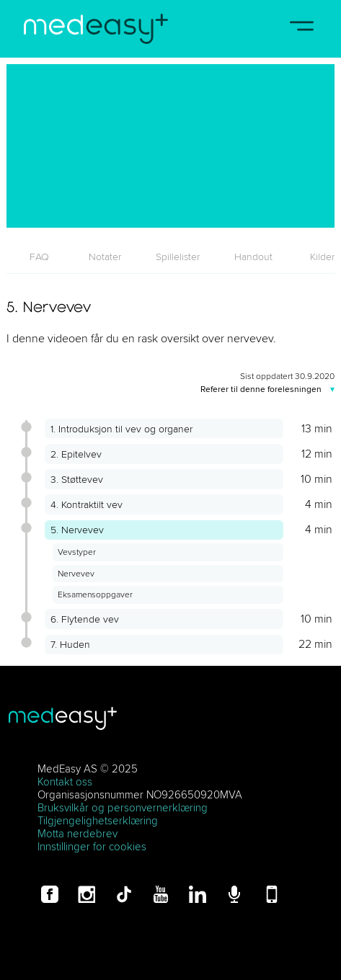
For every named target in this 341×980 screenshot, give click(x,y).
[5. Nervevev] (170, 146)
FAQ (39, 257)
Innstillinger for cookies (92, 846)
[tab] (39, 257)
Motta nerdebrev (77, 833)
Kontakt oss (65, 781)
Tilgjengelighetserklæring (98, 820)
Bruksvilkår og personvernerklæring (123, 807)
